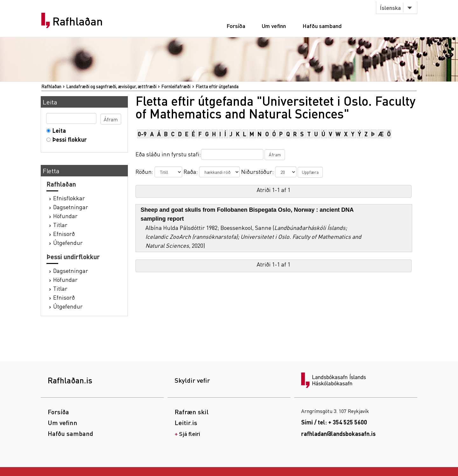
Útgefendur (68, 242)
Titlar (60, 225)
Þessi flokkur (68, 139)
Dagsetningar (71, 207)
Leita (58, 130)
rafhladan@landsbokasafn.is (338, 433)
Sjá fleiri (190, 433)
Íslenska (390, 7)
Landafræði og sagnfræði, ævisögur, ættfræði (111, 86)
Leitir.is (186, 423)
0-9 (142, 134)
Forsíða (236, 26)
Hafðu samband (322, 26)
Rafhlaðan (78, 21)
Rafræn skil (192, 412)
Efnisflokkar (69, 198)
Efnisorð (64, 234)
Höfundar (65, 216)
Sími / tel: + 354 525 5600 (334, 422)
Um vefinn (274, 26)
